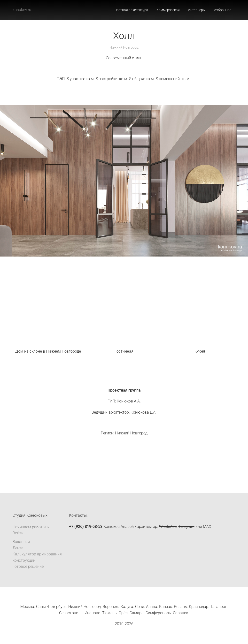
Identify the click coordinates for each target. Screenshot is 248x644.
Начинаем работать (31, 527)
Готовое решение (28, 566)
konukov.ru (22, 10)
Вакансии (21, 542)
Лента (18, 548)
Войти (18, 533)
